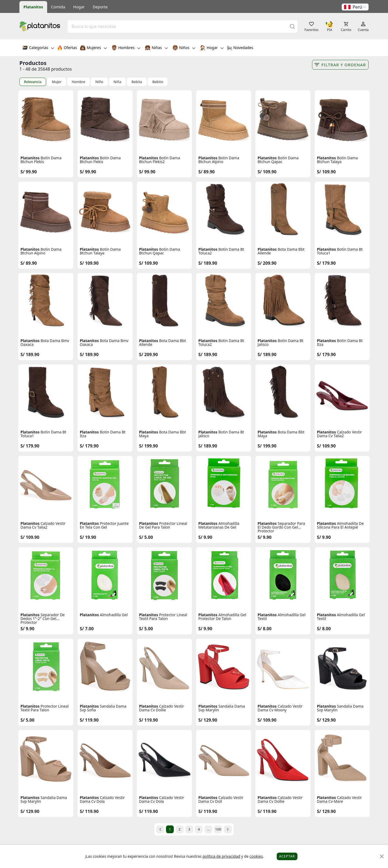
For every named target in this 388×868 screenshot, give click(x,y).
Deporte (100, 7)
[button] (355, 7)
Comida (58, 7)
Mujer (57, 82)
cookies (256, 856)
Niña (117, 82)
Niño (99, 82)
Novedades (240, 48)
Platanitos (33, 7)
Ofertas (67, 48)
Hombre (78, 82)
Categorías (38, 48)
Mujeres (93, 48)
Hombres (126, 48)
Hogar (79, 7)
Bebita (137, 82)
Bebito (158, 82)
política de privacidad (221, 856)
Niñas (156, 48)
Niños (184, 48)
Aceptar (287, 856)
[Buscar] (292, 26)
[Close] (382, 857)
